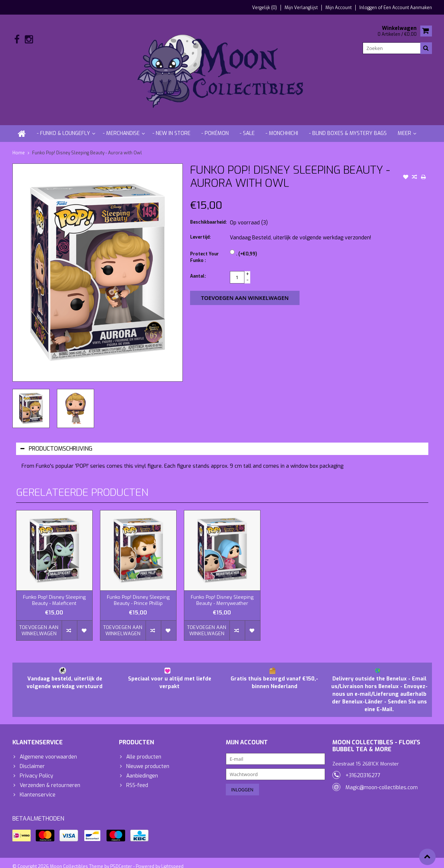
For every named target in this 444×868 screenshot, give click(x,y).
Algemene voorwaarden (48, 750)
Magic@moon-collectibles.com (382, 780)
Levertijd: (200, 230)
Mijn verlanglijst (301, 8)
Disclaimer (32, 759)
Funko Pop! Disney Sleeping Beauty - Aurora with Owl (87, 146)
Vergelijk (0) (265, 8)
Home (19, 146)
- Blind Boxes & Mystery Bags (348, 126)
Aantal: (198, 269)
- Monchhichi (282, 126)
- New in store (171, 126)
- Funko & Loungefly (63, 126)
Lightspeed (172, 859)
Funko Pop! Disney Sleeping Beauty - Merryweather (222, 593)
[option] (31, 401)
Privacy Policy (36, 769)
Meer (404, 126)
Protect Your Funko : (204, 250)
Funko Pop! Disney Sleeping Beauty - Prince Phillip (138, 593)
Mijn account (339, 8)
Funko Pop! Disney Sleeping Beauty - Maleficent (54, 593)
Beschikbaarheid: (208, 215)
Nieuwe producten (148, 759)
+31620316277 (363, 768)
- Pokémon (215, 126)
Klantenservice (38, 788)
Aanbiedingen (142, 769)
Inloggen (369, 8)
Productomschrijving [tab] (56, 441)
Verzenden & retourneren (50, 778)
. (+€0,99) (246, 247)
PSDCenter (121, 859)
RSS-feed (137, 778)
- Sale (247, 126)
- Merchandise (121, 126)
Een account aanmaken (408, 8)
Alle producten (144, 750)
